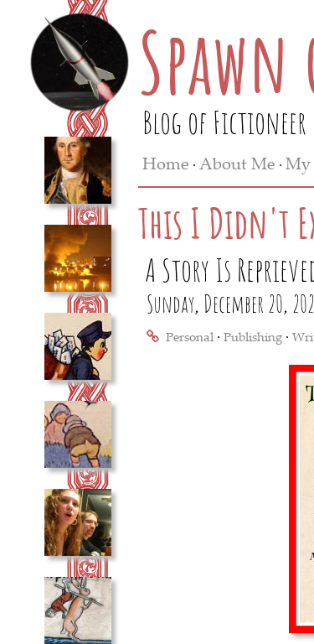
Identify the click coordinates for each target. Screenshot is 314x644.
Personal (190, 336)
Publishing (253, 336)
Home (166, 163)
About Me (237, 163)
